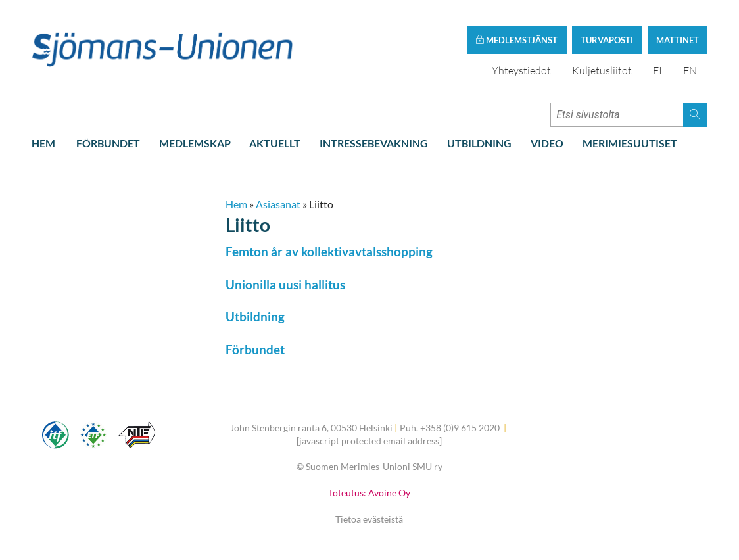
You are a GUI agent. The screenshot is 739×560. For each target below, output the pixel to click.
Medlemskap (195, 143)
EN (690, 70)
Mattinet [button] (678, 40)
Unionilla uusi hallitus (285, 284)
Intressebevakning (374, 143)
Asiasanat (278, 204)
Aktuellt (275, 143)
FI (657, 70)
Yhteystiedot (521, 70)
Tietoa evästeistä (369, 519)
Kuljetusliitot (602, 70)
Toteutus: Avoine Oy (369, 493)
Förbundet (108, 143)
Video (547, 143)
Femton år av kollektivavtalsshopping (329, 251)
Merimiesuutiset (630, 143)
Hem (43, 143)
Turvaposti (607, 40)
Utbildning (479, 143)
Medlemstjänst (516, 40)
